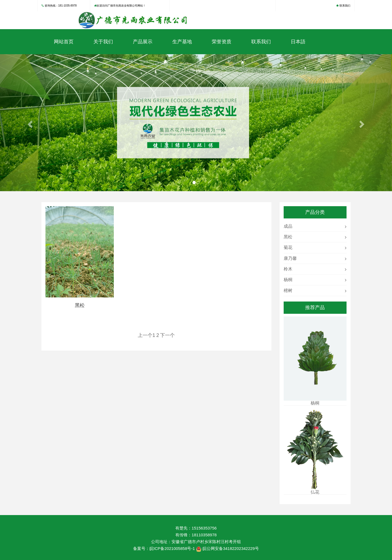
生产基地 (182, 42)
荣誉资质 (222, 42)
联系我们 (345, 6)
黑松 (288, 237)
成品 (288, 226)
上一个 (145, 335)
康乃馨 (290, 258)
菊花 (288, 247)
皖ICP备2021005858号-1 (172, 548)
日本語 (298, 42)
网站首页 (64, 42)
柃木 (288, 269)
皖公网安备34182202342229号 (231, 548)
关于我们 (103, 42)
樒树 (288, 290)
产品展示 (143, 42)
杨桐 (288, 280)
